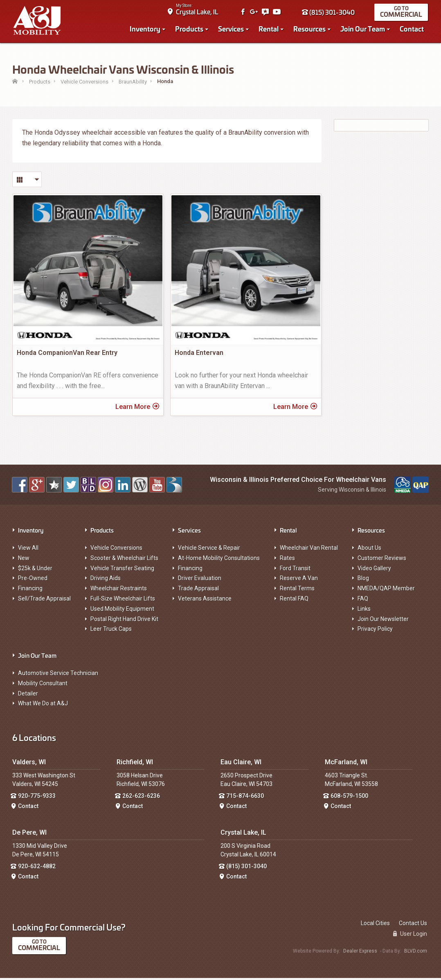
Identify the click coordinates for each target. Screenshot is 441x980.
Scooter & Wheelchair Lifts (124, 560)
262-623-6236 (141, 798)
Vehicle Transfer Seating (122, 570)
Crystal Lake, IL (198, 12)
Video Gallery (374, 570)
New (24, 560)
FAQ (363, 601)
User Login (410, 936)
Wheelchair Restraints (119, 591)
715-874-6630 (245, 798)
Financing (30, 591)
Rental (269, 29)
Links (364, 611)
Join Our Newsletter (383, 621)
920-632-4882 (37, 869)
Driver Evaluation (200, 580)
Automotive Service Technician (58, 675)
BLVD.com (416, 953)
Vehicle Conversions (116, 550)
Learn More (137, 409)
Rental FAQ (294, 601)
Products (190, 29)
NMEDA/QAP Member (386, 591)
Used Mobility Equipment (122, 611)
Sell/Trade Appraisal (44, 601)
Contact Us (413, 925)
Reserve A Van (299, 580)
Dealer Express (360, 953)
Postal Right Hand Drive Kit (124, 621)
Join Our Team (363, 29)
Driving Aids (106, 580)
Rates (287, 560)
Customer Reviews (382, 560)
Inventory (146, 29)
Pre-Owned (33, 580)
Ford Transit (295, 570)
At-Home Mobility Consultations (219, 560)
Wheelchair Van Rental (309, 550)
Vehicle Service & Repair (209, 550)
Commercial (402, 15)
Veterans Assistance (205, 601)
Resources (310, 29)
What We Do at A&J (43, 706)
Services (232, 29)
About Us (369, 550)
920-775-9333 (37, 798)
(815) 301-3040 (329, 13)
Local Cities (375, 925)
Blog (363, 580)
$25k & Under (35, 570)
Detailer (28, 695)
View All (28, 550)
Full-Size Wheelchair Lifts (123, 601)
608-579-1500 (349, 798)
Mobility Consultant (43, 686)
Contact (413, 29)
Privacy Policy (375, 631)
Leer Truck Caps (111, 631)
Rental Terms (297, 591)
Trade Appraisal (198, 591)
